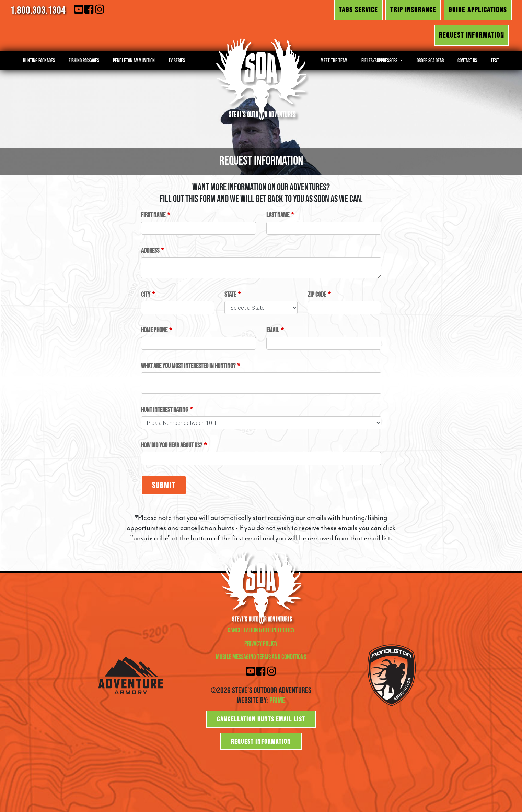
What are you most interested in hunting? (188, 366)
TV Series (177, 60)
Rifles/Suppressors (380, 60)
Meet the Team (334, 60)
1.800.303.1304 (38, 10)
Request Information (472, 35)
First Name (153, 215)
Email (273, 330)
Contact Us (467, 60)
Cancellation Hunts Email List (261, 719)
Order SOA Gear (430, 60)
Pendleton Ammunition (134, 60)
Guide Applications (478, 10)
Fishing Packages (84, 60)
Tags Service (358, 10)
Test (495, 60)
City (146, 294)
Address (150, 250)
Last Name (278, 215)
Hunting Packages (39, 60)
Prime (277, 700)
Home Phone (154, 330)
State (230, 294)
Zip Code (317, 294)
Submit (164, 485)
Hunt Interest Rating (165, 409)
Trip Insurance (413, 10)
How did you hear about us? (172, 445)
